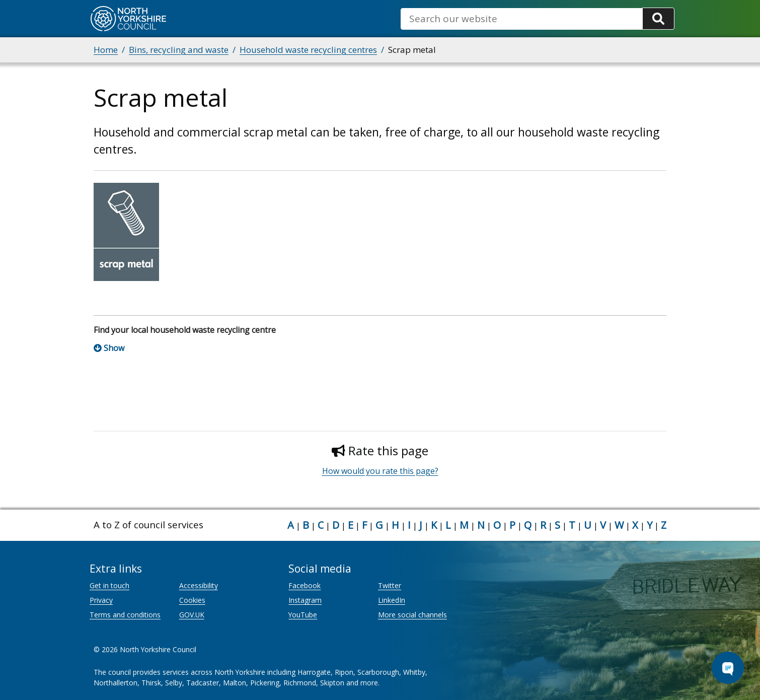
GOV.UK (192, 615)
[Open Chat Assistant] (728, 668)
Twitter (390, 585)
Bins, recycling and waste (179, 50)
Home (106, 50)
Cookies (192, 600)
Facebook (305, 585)
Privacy (101, 600)
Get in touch (109, 585)
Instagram (305, 600)
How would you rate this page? (380, 471)
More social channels (412, 615)
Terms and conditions (125, 615)
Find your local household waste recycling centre (185, 330)
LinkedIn (392, 600)
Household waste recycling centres (308, 50)
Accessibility (199, 585)
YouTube (303, 615)
